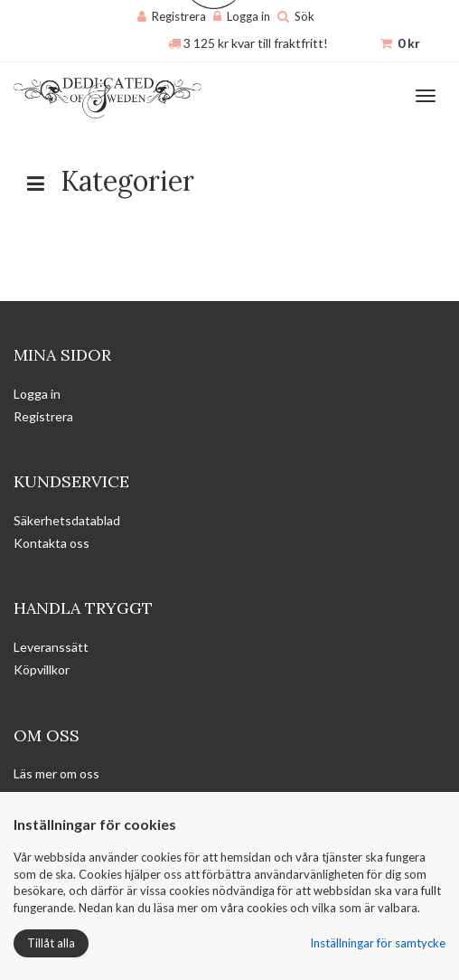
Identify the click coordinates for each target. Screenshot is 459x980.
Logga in (248, 16)
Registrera (179, 16)
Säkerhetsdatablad (67, 520)
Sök (304, 16)
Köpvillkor (42, 669)
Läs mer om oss (56, 773)
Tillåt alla (51, 943)
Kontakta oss (52, 543)
